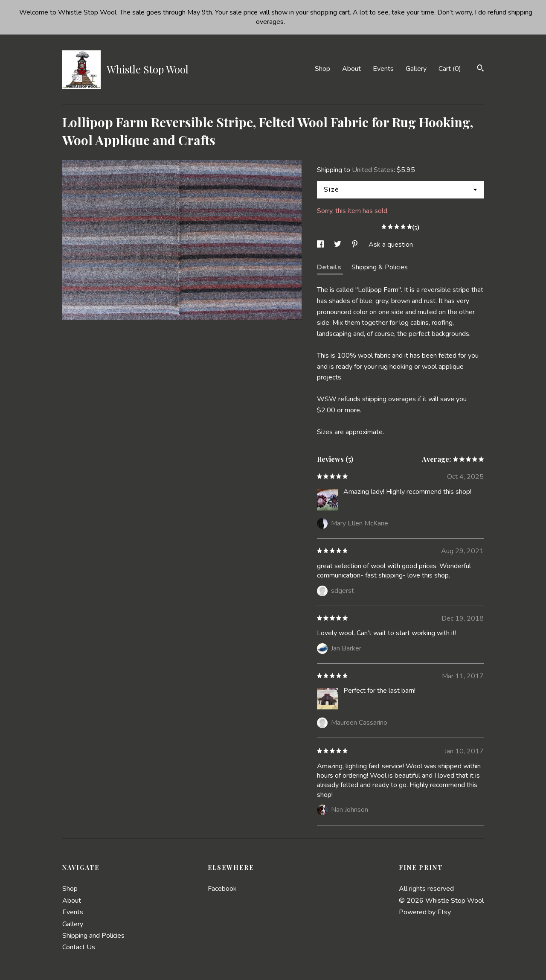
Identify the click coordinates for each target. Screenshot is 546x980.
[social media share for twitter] (338, 245)
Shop (322, 69)
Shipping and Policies (93, 936)
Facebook (222, 889)
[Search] (481, 69)
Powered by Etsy (425, 912)
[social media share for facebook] (321, 245)
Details (330, 267)
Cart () (450, 69)
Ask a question (391, 245)
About (351, 69)
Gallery (416, 69)
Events (383, 69)
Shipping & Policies (380, 267)
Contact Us (79, 947)
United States (373, 170)
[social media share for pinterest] (356, 245)
